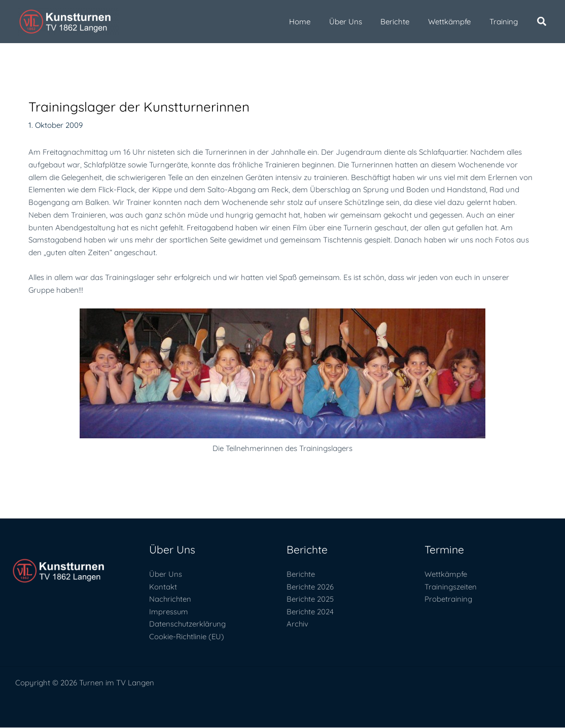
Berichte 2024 (310, 612)
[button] (542, 23)
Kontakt (163, 587)
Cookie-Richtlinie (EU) (187, 637)
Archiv (298, 624)
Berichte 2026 (310, 587)
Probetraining (448, 599)
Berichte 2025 (310, 599)
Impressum (169, 612)
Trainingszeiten (451, 587)
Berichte (301, 574)
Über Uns (166, 574)
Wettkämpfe (446, 574)
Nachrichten (171, 599)
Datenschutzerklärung (188, 624)
